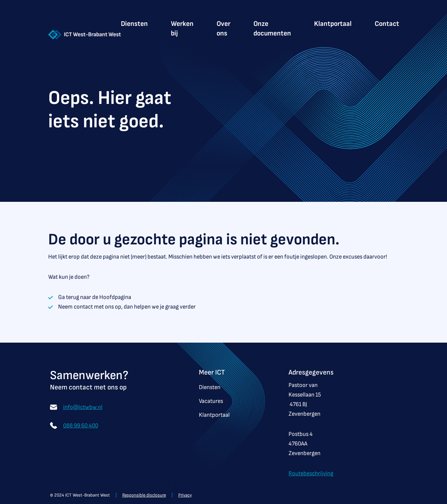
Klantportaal (333, 24)
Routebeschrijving (311, 473)
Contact (387, 24)
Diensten (134, 24)
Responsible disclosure (144, 495)
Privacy (185, 495)
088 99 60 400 (81, 424)
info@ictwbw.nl (83, 406)
